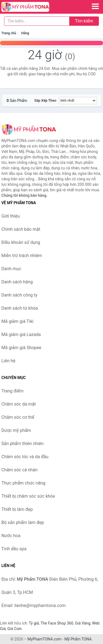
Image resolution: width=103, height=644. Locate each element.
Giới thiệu (11, 216)
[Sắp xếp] (78, 101)
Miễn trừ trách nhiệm (22, 256)
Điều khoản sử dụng (21, 242)
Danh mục (11, 269)
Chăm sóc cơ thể (18, 417)
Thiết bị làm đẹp (17, 509)
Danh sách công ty (19, 295)
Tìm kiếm (84, 21)
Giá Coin (15, 629)
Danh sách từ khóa (20, 308)
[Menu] (95, 6)
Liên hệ (8, 361)
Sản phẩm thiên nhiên (23, 444)
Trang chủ (9, 33)
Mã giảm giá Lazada (21, 334)
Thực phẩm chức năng (23, 483)
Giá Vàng (83, 623)
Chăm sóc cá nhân (20, 470)
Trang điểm (12, 391)
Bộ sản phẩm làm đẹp (23, 522)
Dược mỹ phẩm (16, 430)
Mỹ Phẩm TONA (78, 639)
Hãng (25, 33)
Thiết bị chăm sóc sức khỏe (28, 496)
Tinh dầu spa (14, 549)
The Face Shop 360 (57, 623)
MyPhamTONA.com (44, 639)
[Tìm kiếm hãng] (37, 21)
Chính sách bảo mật (21, 229)
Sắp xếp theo (45, 100)
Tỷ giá (34, 623)
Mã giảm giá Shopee (21, 348)
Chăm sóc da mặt (19, 404)
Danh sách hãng (17, 282)
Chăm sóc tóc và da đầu (25, 457)
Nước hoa (11, 536)
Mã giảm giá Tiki (17, 321)
